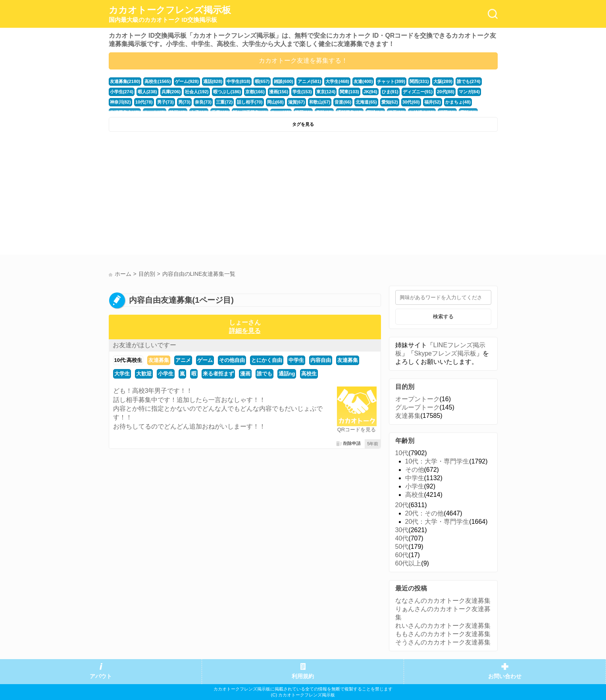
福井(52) (433, 102)
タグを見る (303, 124)
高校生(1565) (158, 81)
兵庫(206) (171, 92)
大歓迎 (144, 374)
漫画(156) (279, 92)
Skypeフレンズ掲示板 (445, 353)
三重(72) (224, 102)
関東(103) (349, 92)
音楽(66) (343, 102)
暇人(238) (147, 92)
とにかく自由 (267, 360)
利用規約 (303, 676)
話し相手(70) (250, 102)
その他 (415, 470)
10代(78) (144, 102)
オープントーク (417, 399)
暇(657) (262, 81)
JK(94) (370, 92)
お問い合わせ (505, 676)
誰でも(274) (469, 81)
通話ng (287, 374)
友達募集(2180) (125, 81)
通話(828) (213, 81)
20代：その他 (425, 513)
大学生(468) (337, 81)
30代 (402, 530)
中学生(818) (239, 81)
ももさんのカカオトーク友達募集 (443, 634)
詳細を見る (245, 331)
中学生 (296, 360)
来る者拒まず (218, 374)
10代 (402, 453)
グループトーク (417, 407)
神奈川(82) (120, 102)
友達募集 (159, 360)
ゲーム (205, 360)
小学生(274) (122, 92)
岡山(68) (275, 102)
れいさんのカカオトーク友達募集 (443, 626)
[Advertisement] (205, 195)
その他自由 (232, 360)
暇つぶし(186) (227, 92)
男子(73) (165, 102)
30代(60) (411, 102)
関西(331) (419, 81)
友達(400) (363, 81)
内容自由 (321, 360)
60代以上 (408, 563)
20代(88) (446, 92)
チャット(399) (391, 81)
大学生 (122, 374)
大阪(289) (443, 81)
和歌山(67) (320, 102)
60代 (402, 555)
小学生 (166, 374)
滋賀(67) (296, 102)
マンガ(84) (469, 92)
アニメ (183, 360)
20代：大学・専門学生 (437, 522)
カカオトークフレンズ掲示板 (170, 14)
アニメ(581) (310, 81)
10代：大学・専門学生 (437, 461)
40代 (402, 538)
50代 (402, 547)
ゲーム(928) (187, 81)
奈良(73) (203, 102)
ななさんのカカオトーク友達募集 (443, 601)
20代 (402, 505)
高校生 (309, 374)
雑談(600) (284, 81)
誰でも (265, 374)
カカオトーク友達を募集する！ (303, 61)
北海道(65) (366, 102)
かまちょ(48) (458, 102)
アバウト (101, 676)
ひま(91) (390, 92)
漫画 (245, 374)
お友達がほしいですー (144, 345)
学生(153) (302, 92)
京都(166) (255, 92)
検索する (443, 316)
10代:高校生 (128, 360)
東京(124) (326, 92)
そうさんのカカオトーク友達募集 (443, 642)
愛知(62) (390, 102)
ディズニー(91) (418, 92)
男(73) (184, 102)
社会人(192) (197, 92)
